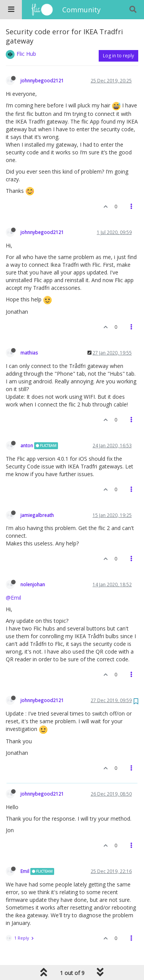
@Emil (13, 598)
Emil (25, 871)
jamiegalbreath (37, 515)
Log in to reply (118, 56)
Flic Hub (26, 54)
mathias (29, 353)
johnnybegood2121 (42, 80)
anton (27, 445)
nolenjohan (33, 584)
